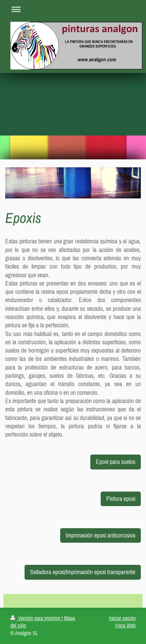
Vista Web (125, 625)
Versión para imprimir (36, 618)
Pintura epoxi (121, 499)
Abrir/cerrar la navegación (73, 9)
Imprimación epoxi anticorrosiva (101, 535)
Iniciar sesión (122, 618)
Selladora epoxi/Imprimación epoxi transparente (83, 572)
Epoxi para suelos (116, 462)
